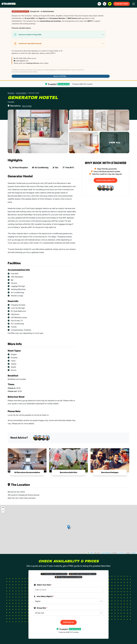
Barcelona (11, 93)
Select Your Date (43, 585)
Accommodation (21, 93)
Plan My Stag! (122, 4)
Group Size (41, 608)
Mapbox (134, 553)
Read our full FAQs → (61, 76)
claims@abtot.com (22, 61)
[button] (105, 4)
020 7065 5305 (21, 58)
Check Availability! (105, 180)
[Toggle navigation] (134, 4)
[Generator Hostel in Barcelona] (38, 131)
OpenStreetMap (106, 553)
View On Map (27, 106)
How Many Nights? (44, 596)
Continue (68, 622)
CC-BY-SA (122, 553)
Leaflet (90, 553)
